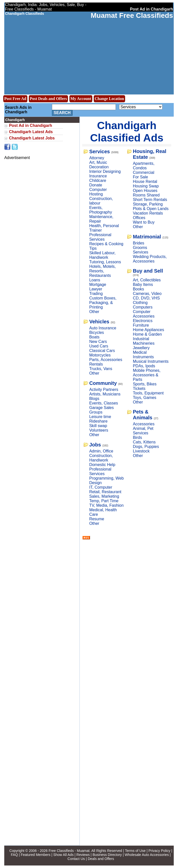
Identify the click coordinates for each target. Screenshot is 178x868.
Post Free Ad (15, 99)
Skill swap (98, 426)
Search (62, 113)
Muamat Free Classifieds (132, 15)
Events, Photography (101, 210)
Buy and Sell (148, 271)
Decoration (99, 167)
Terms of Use (135, 851)
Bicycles (97, 333)
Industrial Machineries (144, 341)
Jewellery (141, 348)
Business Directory (107, 855)
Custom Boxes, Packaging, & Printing (103, 303)
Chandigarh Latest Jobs (32, 138)
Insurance (98, 176)
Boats (94, 337)
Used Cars (99, 346)
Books (138, 289)
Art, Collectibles (147, 280)
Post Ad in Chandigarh (31, 125)
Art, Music (98, 162)
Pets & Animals (143, 415)
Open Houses (145, 191)
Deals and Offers (101, 859)
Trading (96, 294)
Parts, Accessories (106, 360)
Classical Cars (102, 351)
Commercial (144, 172)
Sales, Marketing (104, 496)
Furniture (141, 325)
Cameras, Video (147, 294)
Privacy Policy (159, 851)
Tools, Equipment (148, 393)
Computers (143, 307)
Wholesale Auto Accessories (147, 855)
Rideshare (98, 421)
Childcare (98, 181)
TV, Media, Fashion (106, 505)
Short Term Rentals (150, 200)
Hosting (96, 194)
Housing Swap (146, 186)
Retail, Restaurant (105, 492)
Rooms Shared (146, 195)
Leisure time (100, 417)
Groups (96, 412)
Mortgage (98, 285)
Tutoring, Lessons (105, 262)
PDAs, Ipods (144, 366)
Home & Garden (147, 334)
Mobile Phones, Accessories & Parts (147, 375)
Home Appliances (149, 330)
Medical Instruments (143, 355)
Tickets (139, 389)
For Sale (140, 177)
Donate (96, 185)
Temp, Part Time (104, 501)
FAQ (14, 855)
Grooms (140, 248)
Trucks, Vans (101, 369)
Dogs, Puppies (146, 447)
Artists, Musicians (105, 394)
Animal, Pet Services (143, 431)
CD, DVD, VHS (146, 298)
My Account (81, 99)
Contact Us (76, 859)
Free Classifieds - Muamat (69, 851)
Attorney (97, 158)
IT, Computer (101, 487)
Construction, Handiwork (101, 458)
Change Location (109, 99)
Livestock (141, 451)
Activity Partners (104, 390)
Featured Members (36, 855)
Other (94, 312)
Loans (95, 280)
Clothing (140, 303)
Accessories (144, 424)
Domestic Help (102, 465)
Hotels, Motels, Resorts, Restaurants (103, 271)
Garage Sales (102, 408)
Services (100, 151)
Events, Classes (104, 403)
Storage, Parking (148, 204)
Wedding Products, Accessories (150, 259)
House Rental (145, 182)
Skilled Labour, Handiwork (102, 255)
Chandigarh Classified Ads (127, 132)
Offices (139, 218)
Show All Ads (63, 855)
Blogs (94, 399)
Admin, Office (101, 451)
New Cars (98, 342)
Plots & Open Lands (151, 209)
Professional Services (100, 237)
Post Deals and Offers (48, 99)
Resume (97, 519)
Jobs (95, 445)
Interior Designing (105, 171)
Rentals (96, 364)
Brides (139, 243)
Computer (98, 190)
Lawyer (96, 289)
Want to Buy (144, 222)
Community (103, 383)
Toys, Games (145, 398)
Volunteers (99, 430)
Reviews (83, 855)
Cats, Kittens (144, 442)
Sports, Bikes (145, 384)
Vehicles (99, 322)
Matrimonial (147, 237)
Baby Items (143, 285)
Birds (137, 438)
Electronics (143, 321)
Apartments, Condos (144, 166)
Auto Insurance (103, 328)
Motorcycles (100, 355)
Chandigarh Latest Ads (31, 132)
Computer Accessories (144, 314)
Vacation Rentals (148, 213)
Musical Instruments (151, 361)
